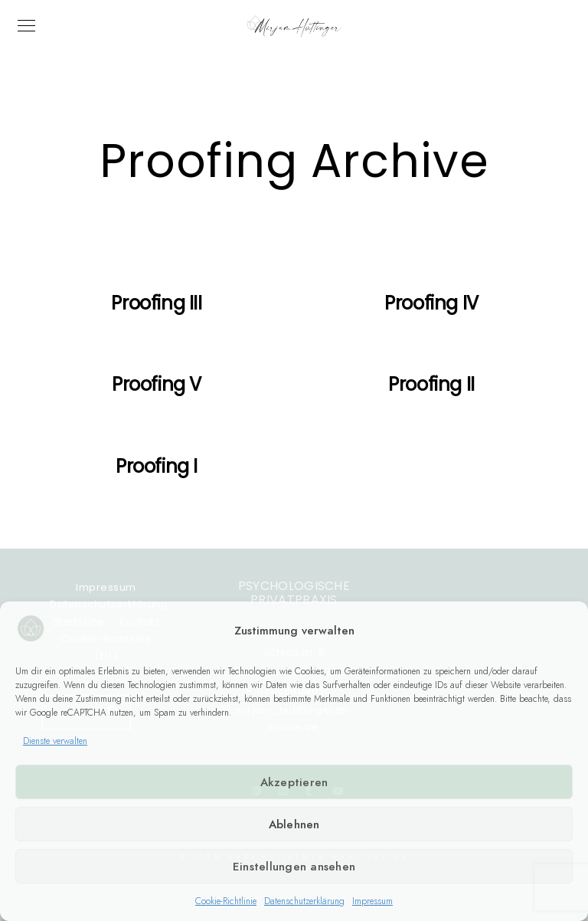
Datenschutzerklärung (304, 901)
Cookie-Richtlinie (226, 901)
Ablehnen (294, 824)
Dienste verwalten (55, 741)
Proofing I (157, 466)
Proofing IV (431, 303)
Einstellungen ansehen (294, 867)
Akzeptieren (294, 782)
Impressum (372, 901)
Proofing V (157, 384)
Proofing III (156, 303)
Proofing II (431, 384)
